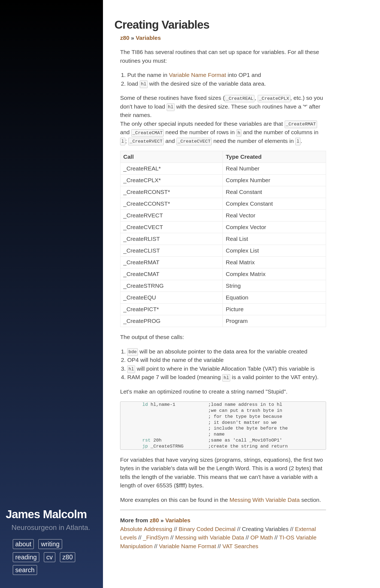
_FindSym (156, 537)
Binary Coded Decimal (207, 529)
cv (50, 557)
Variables (148, 38)
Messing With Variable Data (265, 500)
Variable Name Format (197, 75)
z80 (68, 557)
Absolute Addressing (146, 529)
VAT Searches (240, 546)
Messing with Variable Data (210, 537)
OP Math (262, 537)
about (23, 544)
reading (26, 557)
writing (50, 544)
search (25, 570)
